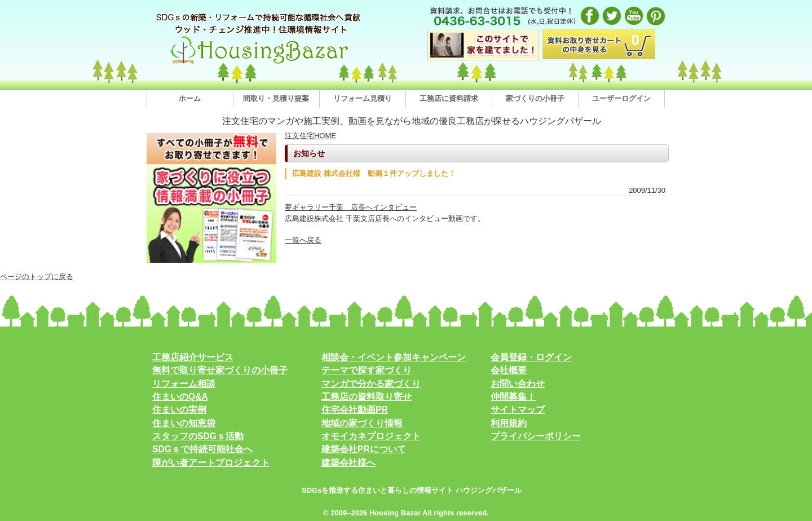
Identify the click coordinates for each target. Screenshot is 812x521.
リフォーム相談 (184, 384)
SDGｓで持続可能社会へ (202, 449)
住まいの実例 (179, 410)
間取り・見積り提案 (276, 98)
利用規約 (509, 423)
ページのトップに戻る (37, 277)
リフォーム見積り (363, 98)
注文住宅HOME (310, 136)
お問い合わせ (518, 384)
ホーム (190, 98)
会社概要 (509, 370)
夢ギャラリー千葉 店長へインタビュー (351, 207)
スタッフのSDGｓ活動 (198, 436)
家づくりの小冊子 (535, 98)
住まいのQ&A (180, 397)
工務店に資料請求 (449, 98)
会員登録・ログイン (531, 357)
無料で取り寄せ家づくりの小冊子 (220, 370)
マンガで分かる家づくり (371, 384)
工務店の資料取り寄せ (367, 397)
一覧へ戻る (303, 240)
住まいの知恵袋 (184, 423)
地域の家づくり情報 (362, 423)
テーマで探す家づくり (367, 370)
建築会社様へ (348, 463)
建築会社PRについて (364, 449)
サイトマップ (518, 410)
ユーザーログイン (621, 98)
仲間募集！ (513, 397)
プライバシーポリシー (536, 436)
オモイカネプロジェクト (371, 436)
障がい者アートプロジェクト (211, 463)
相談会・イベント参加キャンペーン (394, 357)
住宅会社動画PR (355, 410)
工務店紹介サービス (193, 357)
